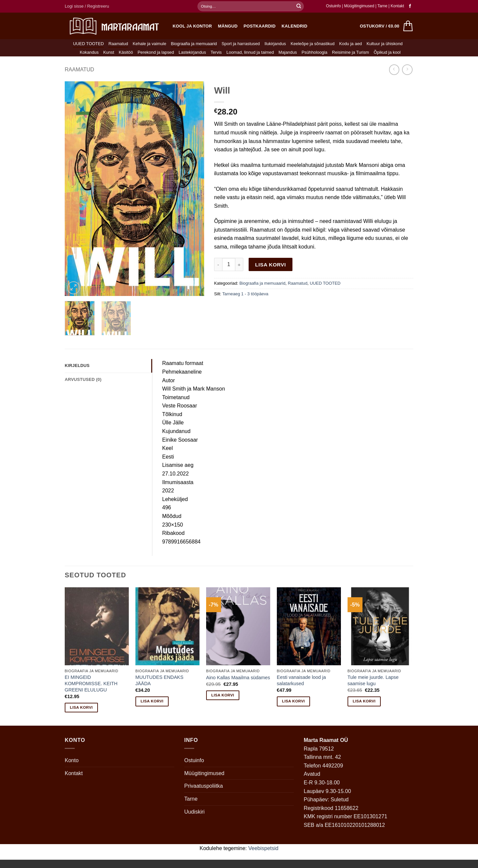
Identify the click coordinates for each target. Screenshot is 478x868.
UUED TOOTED (88, 44)
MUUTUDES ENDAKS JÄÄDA (159, 680)
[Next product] (394, 70)
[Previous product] (407, 70)
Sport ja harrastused (240, 44)
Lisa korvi (271, 265)
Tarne (383, 6)
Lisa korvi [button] (81, 707)
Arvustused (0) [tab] (83, 379)
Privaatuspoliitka (204, 786)
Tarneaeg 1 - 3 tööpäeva (245, 294)
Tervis (216, 52)
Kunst (109, 52)
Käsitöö (126, 52)
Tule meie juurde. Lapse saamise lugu (373, 680)
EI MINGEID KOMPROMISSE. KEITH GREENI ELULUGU (91, 683)
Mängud (228, 26)
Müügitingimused (359, 6)
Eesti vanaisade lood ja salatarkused (301, 680)
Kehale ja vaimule (150, 44)
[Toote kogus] (229, 264)
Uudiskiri (194, 812)
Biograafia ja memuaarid (194, 44)
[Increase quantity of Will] (239, 264)
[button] (87, 6)
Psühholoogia (315, 52)
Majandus (288, 52)
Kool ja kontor (192, 26)
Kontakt (398, 6)
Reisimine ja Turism (351, 52)
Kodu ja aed (351, 44)
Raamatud (118, 44)
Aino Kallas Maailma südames (238, 678)
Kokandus (89, 52)
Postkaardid (260, 26)
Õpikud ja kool (387, 52)
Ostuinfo (333, 6)
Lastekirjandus (192, 52)
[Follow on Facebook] (410, 6)
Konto (72, 760)
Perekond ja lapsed (156, 52)
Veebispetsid (263, 848)
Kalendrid (294, 26)
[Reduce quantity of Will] (218, 264)
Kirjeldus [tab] (77, 365)
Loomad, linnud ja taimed (250, 52)
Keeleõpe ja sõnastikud (312, 44)
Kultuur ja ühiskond (385, 44)
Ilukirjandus (275, 44)
